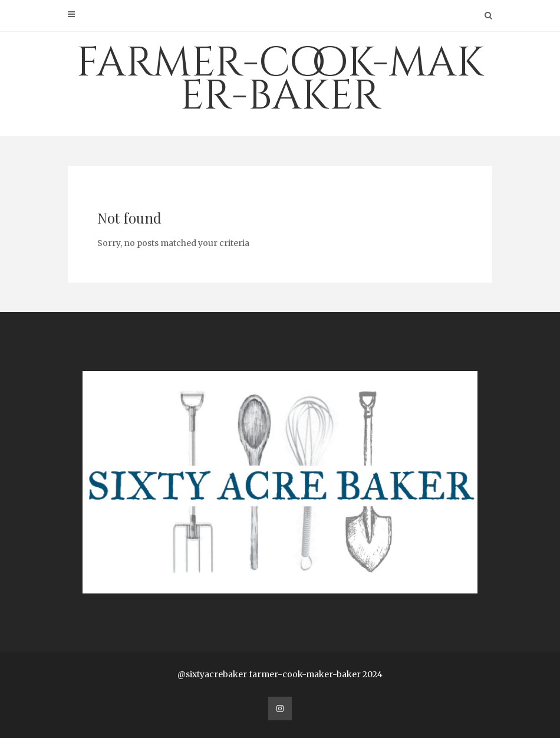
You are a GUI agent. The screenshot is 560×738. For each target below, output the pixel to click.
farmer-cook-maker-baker (280, 80)
